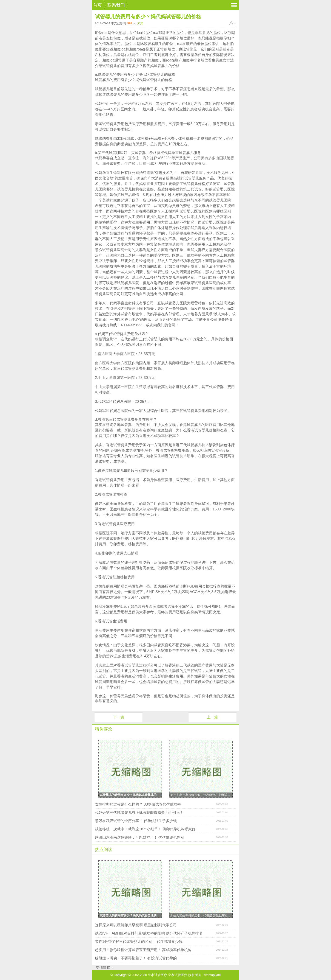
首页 (97, 5)
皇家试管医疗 (178, 975)
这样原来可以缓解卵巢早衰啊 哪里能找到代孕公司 (136, 925)
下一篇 (119, 717)
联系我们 (116, 5)
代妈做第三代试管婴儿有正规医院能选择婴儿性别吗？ (139, 813)
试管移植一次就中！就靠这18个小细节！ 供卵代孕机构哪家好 (145, 829)
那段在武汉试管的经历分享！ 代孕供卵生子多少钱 (136, 821)
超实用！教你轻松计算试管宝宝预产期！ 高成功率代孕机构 (143, 950)
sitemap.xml (212, 975)
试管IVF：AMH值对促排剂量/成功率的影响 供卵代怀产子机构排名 (149, 933)
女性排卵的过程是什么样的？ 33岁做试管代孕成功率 (138, 804)
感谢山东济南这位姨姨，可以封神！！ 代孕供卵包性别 (140, 837)
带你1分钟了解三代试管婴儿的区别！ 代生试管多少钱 (139, 942)
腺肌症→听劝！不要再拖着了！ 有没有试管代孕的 (136, 958)
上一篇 (212, 717)
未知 (140, 23)
